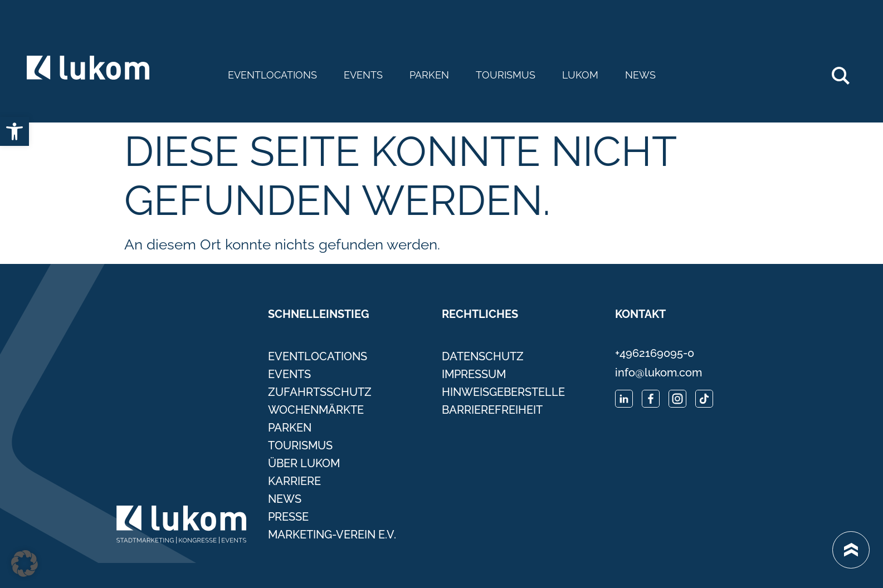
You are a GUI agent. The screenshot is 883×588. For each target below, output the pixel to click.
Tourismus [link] (506, 75)
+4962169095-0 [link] (655, 353)
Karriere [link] (294, 481)
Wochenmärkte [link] (316, 410)
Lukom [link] (580, 75)
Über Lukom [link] (304, 463)
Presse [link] (288, 517)
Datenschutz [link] (483, 356)
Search (847, 71)
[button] (25, 563)
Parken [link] (429, 75)
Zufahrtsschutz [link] (320, 392)
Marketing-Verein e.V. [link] (332, 535)
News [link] (640, 75)
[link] (14, 131)
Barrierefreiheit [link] (492, 410)
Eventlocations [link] (272, 75)
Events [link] (363, 75)
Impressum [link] (474, 374)
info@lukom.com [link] (658, 373)
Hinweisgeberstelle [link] (503, 392)
